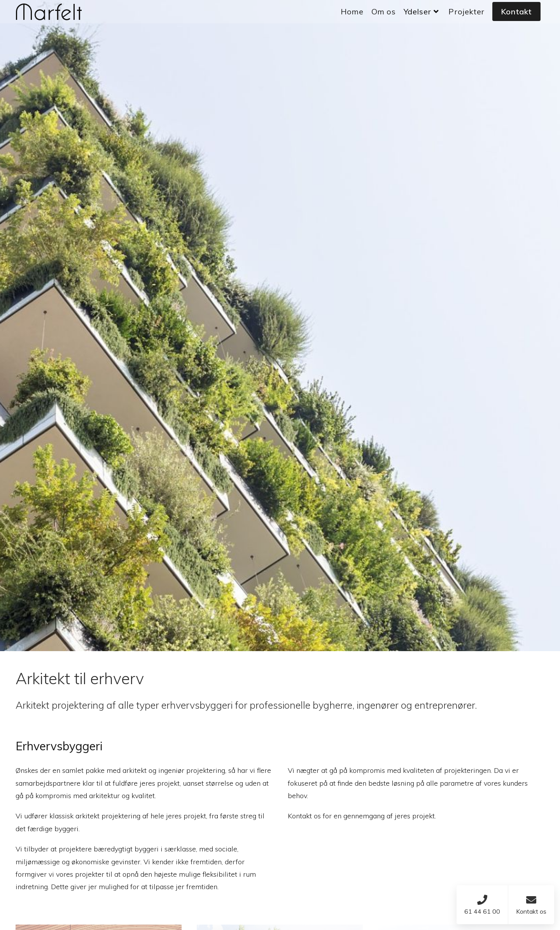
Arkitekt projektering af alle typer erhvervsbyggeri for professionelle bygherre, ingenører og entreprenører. (246, 705)
